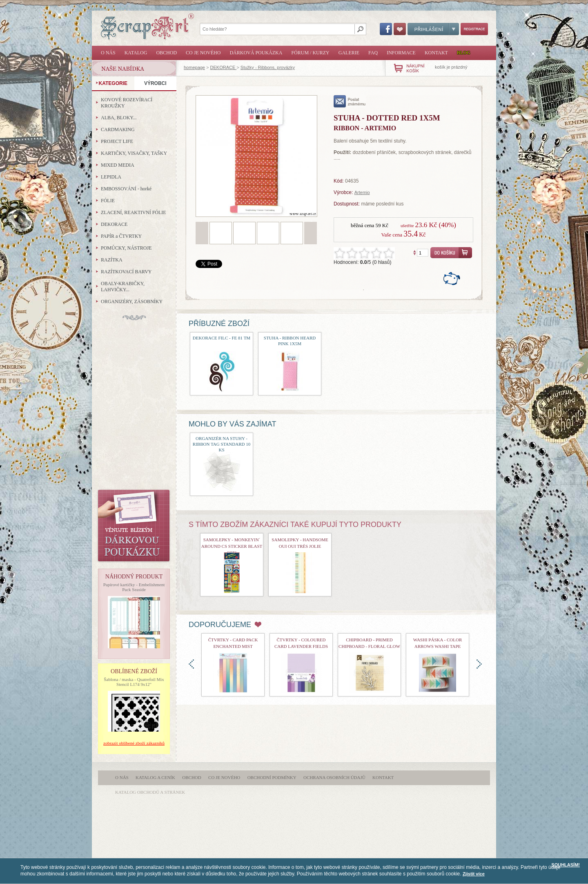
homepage (194, 67)
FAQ (373, 53)
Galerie (349, 53)
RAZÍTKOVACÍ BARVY (126, 272)
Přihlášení (433, 29)
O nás (108, 53)
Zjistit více (474, 874)
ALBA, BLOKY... (119, 118)
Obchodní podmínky (272, 777)
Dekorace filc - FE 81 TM (222, 338)
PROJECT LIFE (117, 141)
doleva (191, 664)
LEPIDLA (111, 177)
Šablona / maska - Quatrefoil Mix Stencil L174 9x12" (134, 682)
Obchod (166, 53)
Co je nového (203, 53)
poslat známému (350, 101)
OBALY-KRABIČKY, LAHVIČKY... (123, 287)
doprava (479, 664)
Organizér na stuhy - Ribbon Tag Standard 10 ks (222, 444)
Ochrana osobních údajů (334, 777)
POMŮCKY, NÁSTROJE (126, 248)
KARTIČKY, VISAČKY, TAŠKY (134, 153)
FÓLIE (108, 201)
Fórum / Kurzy (310, 53)
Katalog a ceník (155, 777)
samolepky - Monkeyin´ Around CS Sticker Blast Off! (232, 546)
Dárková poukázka (256, 53)
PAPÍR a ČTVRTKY (121, 236)
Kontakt (436, 53)
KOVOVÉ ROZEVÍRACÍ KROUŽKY (127, 103)
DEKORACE (224, 67)
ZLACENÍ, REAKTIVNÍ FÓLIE (134, 212)
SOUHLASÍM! (566, 865)
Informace (401, 53)
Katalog (136, 53)
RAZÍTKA (112, 260)
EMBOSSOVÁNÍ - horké (126, 189)
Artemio (362, 192)
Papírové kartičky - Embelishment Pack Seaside (134, 587)
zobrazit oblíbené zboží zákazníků (134, 743)
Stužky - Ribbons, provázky (268, 67)
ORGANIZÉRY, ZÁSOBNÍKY (132, 301)
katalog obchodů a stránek (150, 792)
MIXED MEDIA (118, 165)
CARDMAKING (118, 129)
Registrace (474, 29)
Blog (464, 53)
